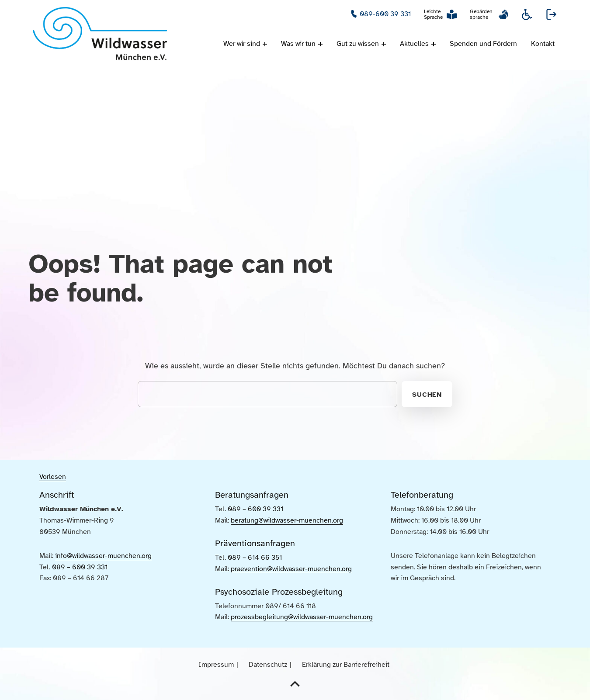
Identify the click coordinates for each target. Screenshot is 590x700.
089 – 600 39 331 (80, 567)
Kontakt (543, 44)
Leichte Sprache (433, 14)
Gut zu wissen (358, 44)
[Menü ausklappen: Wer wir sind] (265, 44)
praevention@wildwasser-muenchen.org (291, 569)
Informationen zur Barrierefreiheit (527, 14)
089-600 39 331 (385, 14)
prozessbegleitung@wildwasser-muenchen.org (302, 617)
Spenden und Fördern (483, 44)
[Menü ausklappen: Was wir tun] (320, 44)
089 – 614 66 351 (255, 558)
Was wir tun (298, 44)
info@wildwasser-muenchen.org (103, 556)
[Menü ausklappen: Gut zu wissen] (384, 44)
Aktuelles (414, 44)
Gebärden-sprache (482, 14)
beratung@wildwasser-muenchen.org (287, 520)
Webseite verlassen (552, 14)
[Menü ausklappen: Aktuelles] (434, 44)
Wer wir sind (242, 44)
